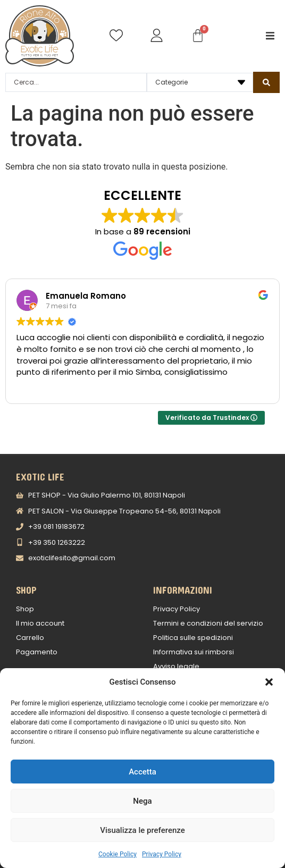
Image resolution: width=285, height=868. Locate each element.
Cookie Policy (118, 854)
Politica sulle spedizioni (193, 638)
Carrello (30, 638)
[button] (269, 682)
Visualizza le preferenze (142, 830)
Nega (142, 801)
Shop (25, 609)
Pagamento (37, 652)
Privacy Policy (162, 854)
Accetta (142, 772)
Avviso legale (176, 666)
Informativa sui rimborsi (194, 652)
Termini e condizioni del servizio (208, 623)
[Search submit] (266, 82)
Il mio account (40, 623)
